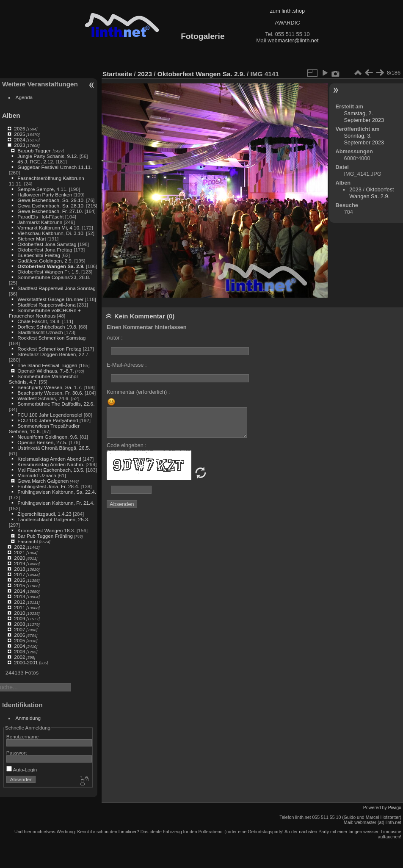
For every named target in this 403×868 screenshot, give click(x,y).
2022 (19, 547)
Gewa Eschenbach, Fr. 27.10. (50, 211)
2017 (19, 574)
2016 (19, 580)
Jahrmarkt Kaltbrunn (40, 222)
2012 (19, 602)
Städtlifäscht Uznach (40, 332)
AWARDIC (287, 23)
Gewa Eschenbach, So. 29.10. (51, 200)
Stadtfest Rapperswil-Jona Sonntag (56, 288)
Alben (11, 115)
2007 (19, 629)
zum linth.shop (288, 11)
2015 (19, 585)
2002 (19, 657)
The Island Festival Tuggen (47, 365)
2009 (19, 618)
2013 (19, 596)
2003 (19, 651)
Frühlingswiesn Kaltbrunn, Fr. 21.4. (56, 503)
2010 (19, 613)
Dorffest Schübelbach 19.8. (47, 327)
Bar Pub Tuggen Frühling (45, 536)
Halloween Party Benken (45, 195)
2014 (19, 591)
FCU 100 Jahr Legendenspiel (50, 415)
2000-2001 (26, 662)
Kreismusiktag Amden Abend (49, 459)
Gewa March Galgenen (43, 481)
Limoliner (128, 832)
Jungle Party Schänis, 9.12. (48, 156)
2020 (19, 558)
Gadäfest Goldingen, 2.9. (45, 261)
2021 (19, 552)
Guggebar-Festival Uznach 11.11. (55, 167)
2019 (19, 563)
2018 (19, 569)
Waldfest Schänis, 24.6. (43, 398)
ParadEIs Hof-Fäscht (40, 217)
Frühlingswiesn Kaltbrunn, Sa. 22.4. (57, 492)
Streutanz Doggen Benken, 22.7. (54, 354)
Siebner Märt (32, 239)
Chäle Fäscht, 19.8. (39, 321)
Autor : (115, 338)
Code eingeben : (127, 445)
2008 (19, 624)
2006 (19, 635)
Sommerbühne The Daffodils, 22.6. (56, 404)
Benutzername (23, 737)
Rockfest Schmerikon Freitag (49, 349)
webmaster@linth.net (293, 40)
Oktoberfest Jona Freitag (45, 250)
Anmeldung (28, 718)
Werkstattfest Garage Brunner (50, 299)
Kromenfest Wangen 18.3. (46, 530)
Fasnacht (28, 541)
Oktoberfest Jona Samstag (47, 244)
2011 (19, 607)
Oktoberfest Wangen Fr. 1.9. (48, 272)
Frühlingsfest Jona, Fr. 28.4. (48, 486)
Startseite (117, 74)
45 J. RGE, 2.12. (36, 162)
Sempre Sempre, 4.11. (42, 189)
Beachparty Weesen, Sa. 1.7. (50, 387)
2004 (19, 646)
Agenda (24, 97)
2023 (19, 145)
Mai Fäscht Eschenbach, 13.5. (51, 470)
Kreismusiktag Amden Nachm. (51, 464)
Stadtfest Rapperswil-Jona (46, 305)
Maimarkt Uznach (37, 475)
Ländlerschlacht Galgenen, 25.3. (53, 519)
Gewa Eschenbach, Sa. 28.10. (51, 206)
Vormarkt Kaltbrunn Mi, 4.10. (49, 228)
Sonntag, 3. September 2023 (364, 139)
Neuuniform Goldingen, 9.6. (48, 437)
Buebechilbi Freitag (39, 255)
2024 (19, 140)
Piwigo (395, 807)
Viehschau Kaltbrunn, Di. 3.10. (51, 233)
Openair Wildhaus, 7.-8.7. (46, 371)
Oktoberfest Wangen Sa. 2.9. (51, 266)
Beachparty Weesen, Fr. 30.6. (50, 393)
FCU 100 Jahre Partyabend (48, 420)
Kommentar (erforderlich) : (138, 392)
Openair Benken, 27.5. (42, 442)
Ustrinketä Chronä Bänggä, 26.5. (54, 448)
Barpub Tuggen (34, 151)
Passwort (17, 753)
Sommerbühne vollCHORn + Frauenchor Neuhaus (45, 313)
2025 (19, 134)
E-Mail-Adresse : (127, 365)
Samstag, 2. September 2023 (364, 117)
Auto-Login (22, 770)
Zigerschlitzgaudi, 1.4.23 (44, 514)
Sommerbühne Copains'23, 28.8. (54, 277)
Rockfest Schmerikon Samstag (51, 338)
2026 (19, 129)
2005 (19, 640)
